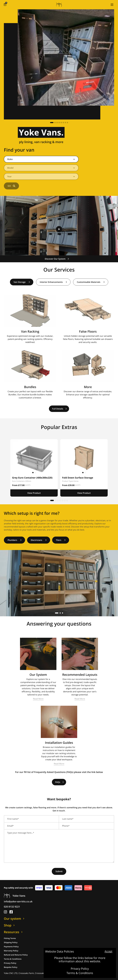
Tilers (61, 540)
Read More (38, 699)
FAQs (60, 782)
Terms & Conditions (80, 973)
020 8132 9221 (12, 907)
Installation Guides (59, 743)
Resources (14, 932)
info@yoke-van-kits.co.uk (18, 902)
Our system (15, 919)
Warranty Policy (11, 951)
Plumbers (15, 540)
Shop (10, 925)
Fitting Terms (10, 938)
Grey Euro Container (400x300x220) (32, 478)
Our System (38, 675)
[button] (112, 5)
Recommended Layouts (80, 675)
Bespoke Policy (11, 967)
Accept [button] (108, 951)
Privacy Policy (80, 969)
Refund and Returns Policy (16, 955)
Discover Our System (57, 259)
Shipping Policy (11, 943)
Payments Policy (11, 947)
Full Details (60, 409)
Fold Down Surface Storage (78, 478)
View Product (34, 493)
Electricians (39, 540)
